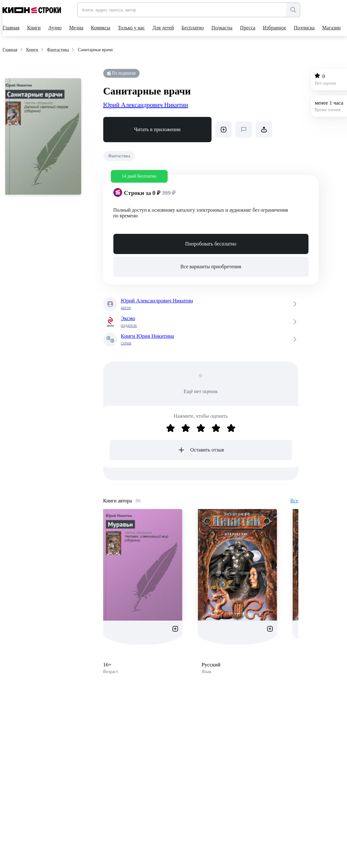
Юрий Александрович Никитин (146, 105)
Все (294, 501)
